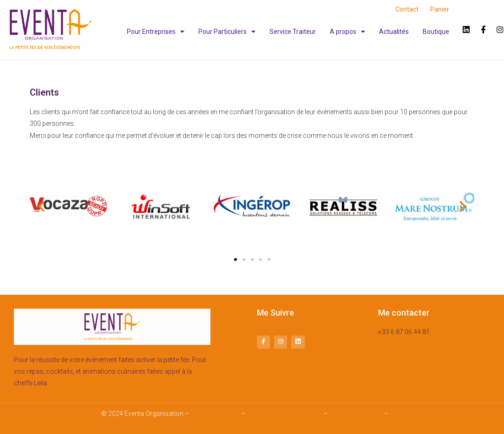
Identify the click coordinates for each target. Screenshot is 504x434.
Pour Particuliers (227, 32)
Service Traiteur (293, 32)
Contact (407, 9)
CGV (396, 414)
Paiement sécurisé (356, 414)
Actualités (394, 32)
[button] (236, 259)
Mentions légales (215, 414)
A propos (347, 32)
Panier (440, 9)
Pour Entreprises (156, 32)
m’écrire (390, 343)
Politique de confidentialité (284, 414)
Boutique (436, 32)
